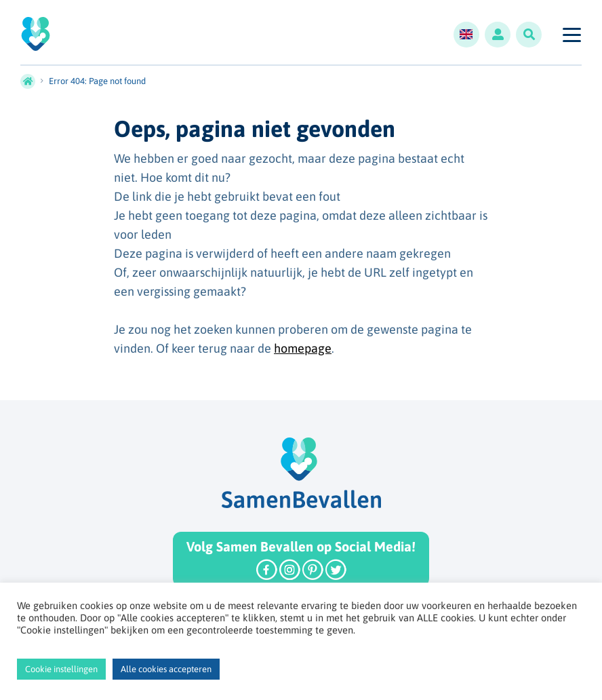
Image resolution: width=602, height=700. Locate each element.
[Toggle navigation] (571, 35)
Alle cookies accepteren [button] (166, 669)
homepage (303, 348)
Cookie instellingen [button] (61, 669)
